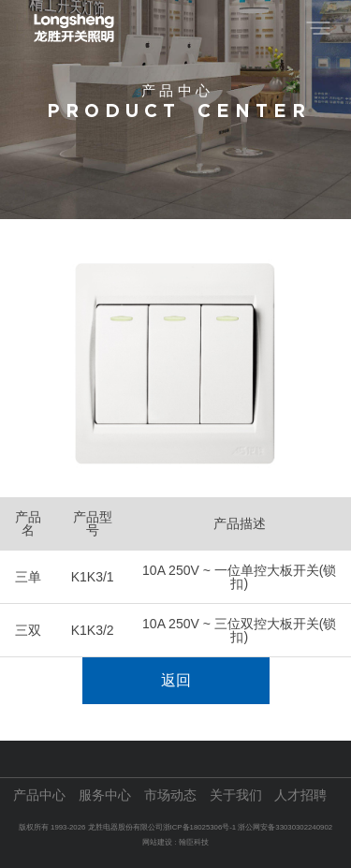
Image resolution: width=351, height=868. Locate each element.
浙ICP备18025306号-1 (201, 827)
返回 (176, 680)
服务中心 (105, 795)
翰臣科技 (194, 842)
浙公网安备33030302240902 (285, 827)
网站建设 (157, 842)
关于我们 (236, 795)
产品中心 (39, 795)
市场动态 (170, 795)
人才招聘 (300, 795)
